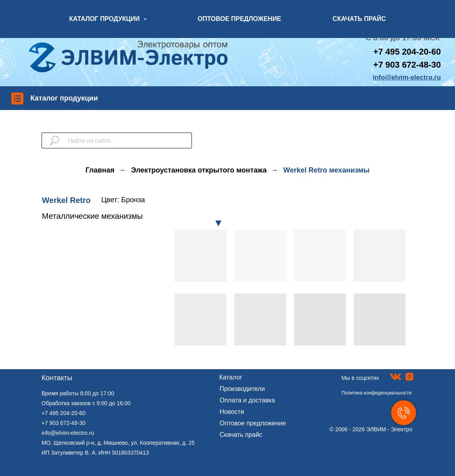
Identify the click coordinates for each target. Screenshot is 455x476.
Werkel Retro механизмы (326, 170)
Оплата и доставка (247, 400)
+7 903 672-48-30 (407, 65)
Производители (242, 389)
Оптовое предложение (253, 423)
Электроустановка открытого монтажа (199, 170)
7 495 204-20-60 (409, 52)
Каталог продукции (64, 98)
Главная (100, 170)
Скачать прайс (241, 435)
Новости (232, 412)
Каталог (231, 377)
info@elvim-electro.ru (68, 433)
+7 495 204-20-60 (64, 413)
